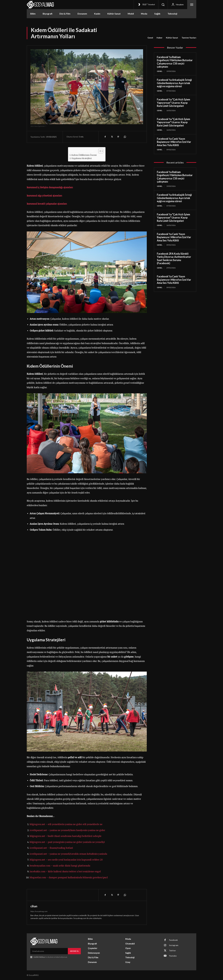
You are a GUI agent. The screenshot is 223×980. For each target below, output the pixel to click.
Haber (159, 38)
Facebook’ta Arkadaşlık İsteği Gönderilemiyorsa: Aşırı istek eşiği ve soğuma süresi (174, 83)
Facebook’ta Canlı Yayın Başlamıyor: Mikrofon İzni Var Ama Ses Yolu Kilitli (174, 142)
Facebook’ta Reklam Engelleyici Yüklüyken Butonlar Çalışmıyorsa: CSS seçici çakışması (175, 62)
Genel (150, 38)
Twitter (173, 951)
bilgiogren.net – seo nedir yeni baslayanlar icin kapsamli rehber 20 (66, 860)
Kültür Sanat (172, 38)
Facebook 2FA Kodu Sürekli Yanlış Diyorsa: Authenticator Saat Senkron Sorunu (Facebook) (174, 258)
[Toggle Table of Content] (99, 151)
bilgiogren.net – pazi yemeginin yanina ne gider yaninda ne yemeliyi (67, 842)
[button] (163, 5)
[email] (49, 951)
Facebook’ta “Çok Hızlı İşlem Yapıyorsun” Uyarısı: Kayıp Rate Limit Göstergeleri (173, 103)
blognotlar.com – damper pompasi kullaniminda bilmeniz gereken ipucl (69, 878)
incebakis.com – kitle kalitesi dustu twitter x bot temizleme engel (65, 872)
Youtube (173, 956)
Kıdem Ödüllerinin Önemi (84, 155)
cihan (34, 906)
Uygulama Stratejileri (82, 158)
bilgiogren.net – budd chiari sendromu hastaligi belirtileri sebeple (66, 836)
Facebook (173, 940)
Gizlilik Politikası (39, 957)
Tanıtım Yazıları (189, 38)
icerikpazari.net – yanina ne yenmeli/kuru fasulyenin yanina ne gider (67, 830)
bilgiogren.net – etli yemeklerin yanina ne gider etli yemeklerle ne (66, 824)
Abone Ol (74, 951)
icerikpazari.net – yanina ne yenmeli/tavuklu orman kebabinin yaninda (68, 854)
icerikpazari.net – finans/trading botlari (51, 848)
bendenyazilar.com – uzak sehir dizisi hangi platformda (60, 866)
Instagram (174, 945)
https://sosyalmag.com (39, 911)
